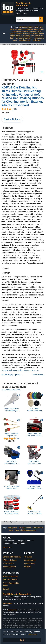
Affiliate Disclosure (10, 560)
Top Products (8, 604)
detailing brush (25, 40)
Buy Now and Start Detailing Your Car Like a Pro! (20, 370)
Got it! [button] (22, 640)
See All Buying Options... (12, 375)
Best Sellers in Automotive (23, 4)
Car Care (24, 80)
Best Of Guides (30, 560)
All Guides (28, 557)
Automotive (9, 80)
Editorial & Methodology (12, 557)
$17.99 (5, 113)
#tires (17, 530)
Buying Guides (30, 563)
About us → (7, 548)
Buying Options (12, 119)
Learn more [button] (33, 635)
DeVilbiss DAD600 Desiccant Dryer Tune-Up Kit (11, 410)
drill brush (37, 40)
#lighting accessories (28, 530)
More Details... (39, 375)
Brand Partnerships (10, 577)
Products (28, 567)
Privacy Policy (8, 563)
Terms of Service (9, 567)
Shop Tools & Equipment (11, 390)
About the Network (10, 580)
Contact (6, 589)
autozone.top (12, 610)
